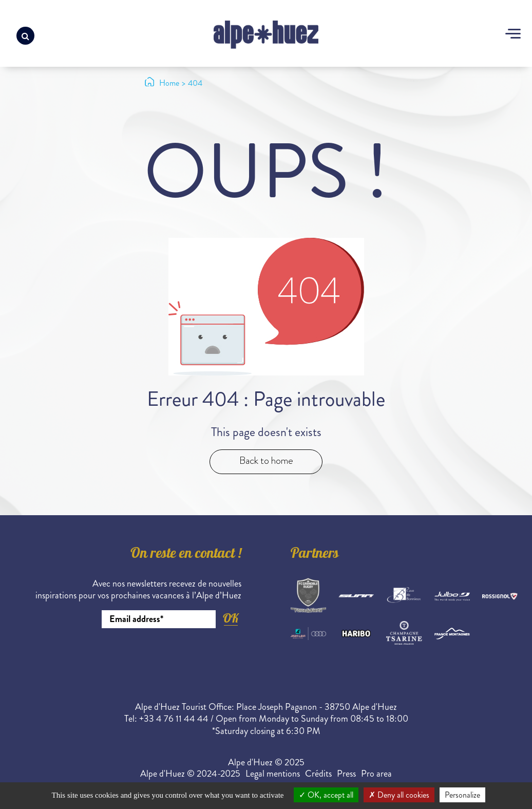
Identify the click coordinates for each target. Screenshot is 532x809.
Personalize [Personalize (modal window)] (462, 795)
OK (231, 618)
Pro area (376, 774)
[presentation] (163, 656)
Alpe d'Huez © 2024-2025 (190, 774)
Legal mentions (273, 774)
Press (346, 774)
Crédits (318, 774)
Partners (315, 555)
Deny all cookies (399, 795)
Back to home (266, 460)
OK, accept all (326, 795)
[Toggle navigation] (513, 35)
